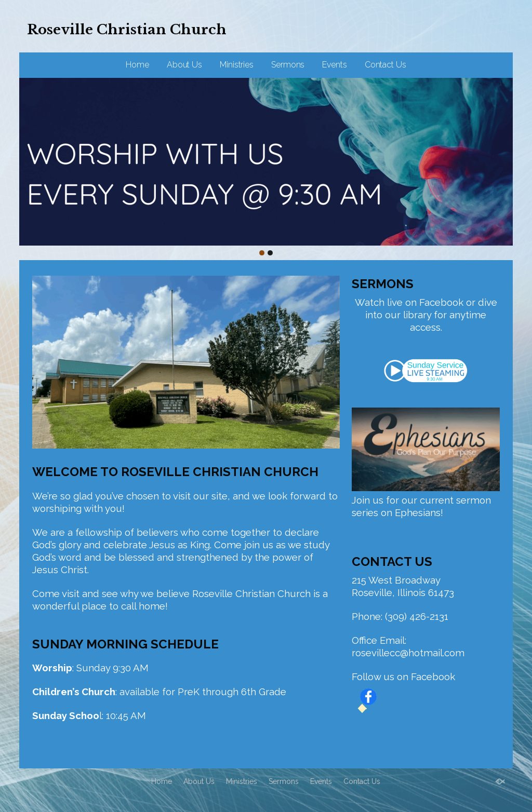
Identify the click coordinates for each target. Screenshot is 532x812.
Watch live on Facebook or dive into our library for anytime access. (426, 315)
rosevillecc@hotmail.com (408, 653)
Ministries (237, 65)
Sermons (288, 65)
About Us (184, 65)
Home (137, 65)
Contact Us (385, 65)
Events (334, 65)
